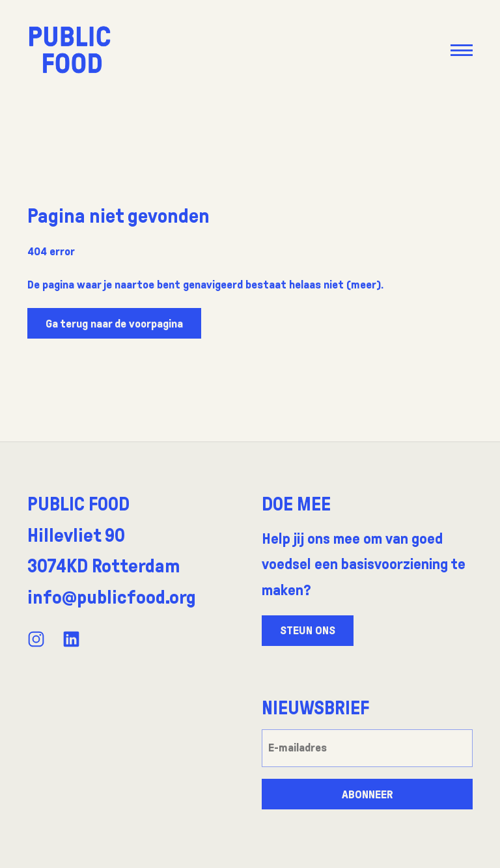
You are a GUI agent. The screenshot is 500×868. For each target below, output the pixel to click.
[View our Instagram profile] (36, 639)
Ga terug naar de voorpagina (114, 324)
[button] (461, 50)
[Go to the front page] (70, 49)
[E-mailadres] (367, 748)
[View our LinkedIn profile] (71, 639)
